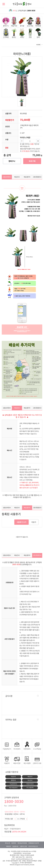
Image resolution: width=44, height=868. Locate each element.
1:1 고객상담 (22, 819)
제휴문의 (9, 846)
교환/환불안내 (37, 177)
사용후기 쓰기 (21, 522)
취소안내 (30, 780)
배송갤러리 (27, 177)
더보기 (34, 522)
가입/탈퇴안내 (13, 784)
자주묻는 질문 (10, 819)
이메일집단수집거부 (34, 843)
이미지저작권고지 (33, 846)
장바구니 (12, 161)
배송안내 (17, 177)
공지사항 (9, 696)
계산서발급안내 (13, 788)
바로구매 (32, 161)
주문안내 (13, 777)
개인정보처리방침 (22, 843)
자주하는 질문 (11, 720)
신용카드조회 (23, 846)
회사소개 (7, 843)
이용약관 (14, 843)
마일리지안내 (30, 784)
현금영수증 (15, 846)
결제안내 (13, 780)
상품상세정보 (7, 177)
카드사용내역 (30, 788)
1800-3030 (31, 11)
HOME (38, 45)
